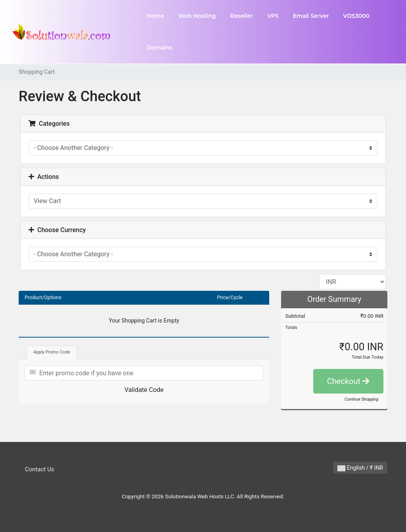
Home (155, 16)
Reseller (241, 16)
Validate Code (144, 390)
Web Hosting (197, 16)
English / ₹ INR (360, 468)
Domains (160, 48)
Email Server (311, 16)
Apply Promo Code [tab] (52, 352)
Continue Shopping (361, 399)
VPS (273, 16)
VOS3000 (356, 16)
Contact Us (40, 469)
